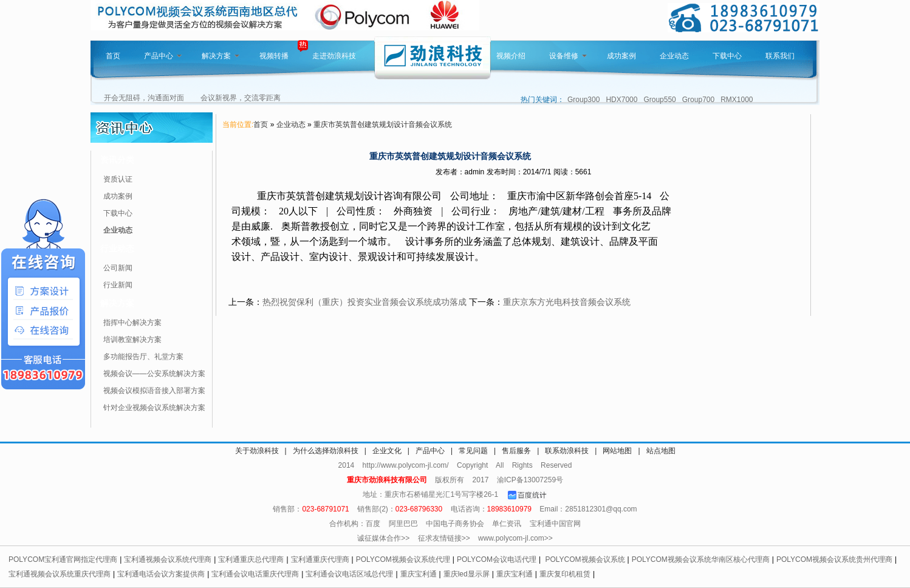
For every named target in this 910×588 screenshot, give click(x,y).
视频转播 (274, 56)
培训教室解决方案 (132, 340)
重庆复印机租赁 (565, 574)
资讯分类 (117, 160)
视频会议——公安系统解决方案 (154, 374)
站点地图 (661, 451)
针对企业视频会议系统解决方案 (154, 408)
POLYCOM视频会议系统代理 (403, 559)
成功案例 (621, 56)
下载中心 (727, 56)
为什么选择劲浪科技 (326, 451)
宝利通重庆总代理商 (251, 559)
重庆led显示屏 (467, 574)
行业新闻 (118, 285)
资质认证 (118, 179)
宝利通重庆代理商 (320, 559)
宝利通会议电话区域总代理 (349, 574)
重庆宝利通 (419, 574)
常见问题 (473, 451)
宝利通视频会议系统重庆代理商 (60, 574)
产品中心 (163, 56)
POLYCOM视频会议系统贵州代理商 (834, 559)
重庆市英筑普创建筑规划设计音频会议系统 (383, 125)
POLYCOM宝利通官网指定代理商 (63, 559)
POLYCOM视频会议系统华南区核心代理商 (701, 559)
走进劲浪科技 (334, 56)
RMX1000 (737, 100)
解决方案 (221, 56)
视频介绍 (511, 56)
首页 (113, 56)
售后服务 (516, 451)
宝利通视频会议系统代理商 (168, 559)
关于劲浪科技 (257, 451)
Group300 (583, 100)
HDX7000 (621, 100)
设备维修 (568, 56)
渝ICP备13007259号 (530, 480)
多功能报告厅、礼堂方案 (143, 357)
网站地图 (617, 451)
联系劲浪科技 (567, 451)
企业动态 (674, 56)
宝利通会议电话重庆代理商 (255, 574)
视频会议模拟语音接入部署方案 (154, 391)
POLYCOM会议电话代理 (497, 559)
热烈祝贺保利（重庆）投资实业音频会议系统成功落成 (364, 302)
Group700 (698, 100)
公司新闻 (118, 268)
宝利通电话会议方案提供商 (161, 574)
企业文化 (387, 451)
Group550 (659, 100)
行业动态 (117, 248)
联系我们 (780, 56)
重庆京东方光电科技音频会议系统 (567, 302)
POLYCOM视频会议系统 (585, 559)
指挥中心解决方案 (132, 323)
